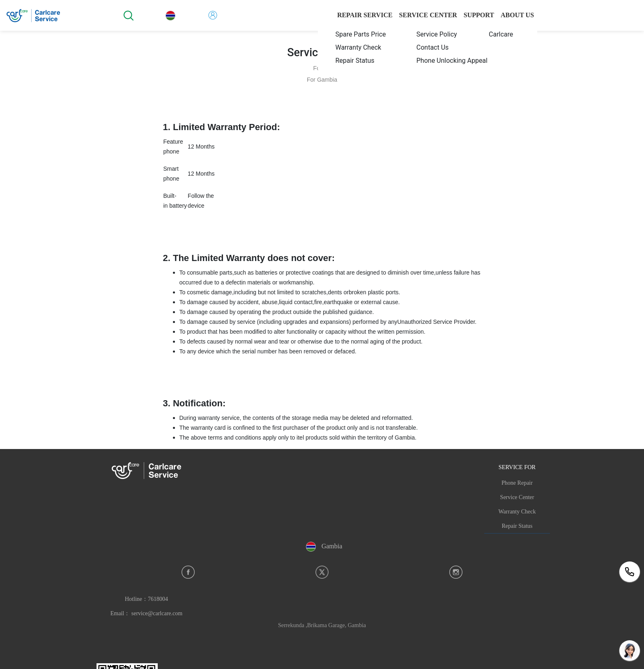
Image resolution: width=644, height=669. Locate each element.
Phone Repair (517, 483)
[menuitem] (357, 34)
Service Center (517, 497)
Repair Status (517, 526)
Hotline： (146, 599)
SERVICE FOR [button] (517, 467)
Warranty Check (517, 512)
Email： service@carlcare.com (146, 613)
